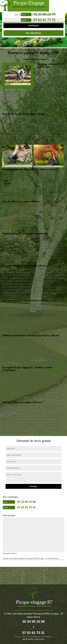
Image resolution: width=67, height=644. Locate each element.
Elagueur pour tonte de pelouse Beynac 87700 (54, 577)
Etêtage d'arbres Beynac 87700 (31, 576)
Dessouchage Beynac (33, 571)
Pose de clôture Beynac (30, 581)
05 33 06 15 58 (44, 14)
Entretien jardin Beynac (9, 581)
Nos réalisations (33, 33)
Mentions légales (33, 639)
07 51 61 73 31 (44, 20)
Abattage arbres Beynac (9, 573)
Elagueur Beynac (53, 571)
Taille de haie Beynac (11, 577)
